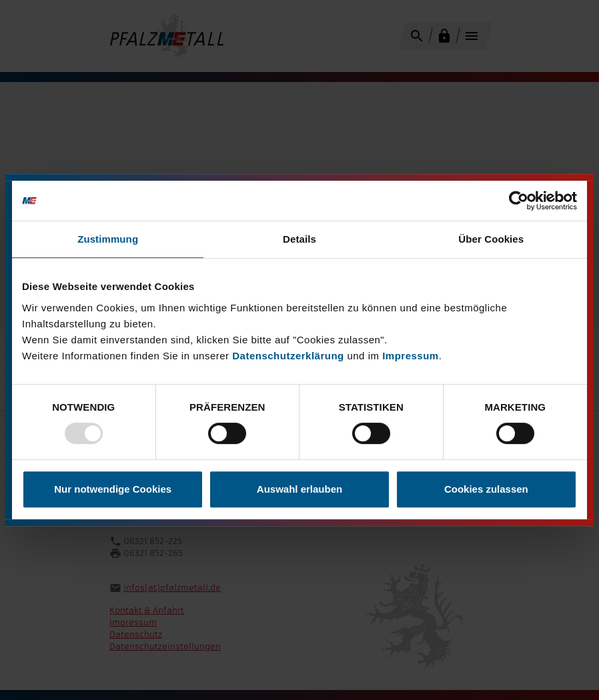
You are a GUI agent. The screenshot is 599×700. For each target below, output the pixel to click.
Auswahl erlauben (299, 489)
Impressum (411, 356)
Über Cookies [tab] (491, 239)
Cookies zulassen (486, 489)
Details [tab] (299, 239)
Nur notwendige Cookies (113, 489)
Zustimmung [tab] (108, 239)
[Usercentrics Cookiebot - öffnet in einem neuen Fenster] (519, 201)
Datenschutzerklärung (288, 356)
